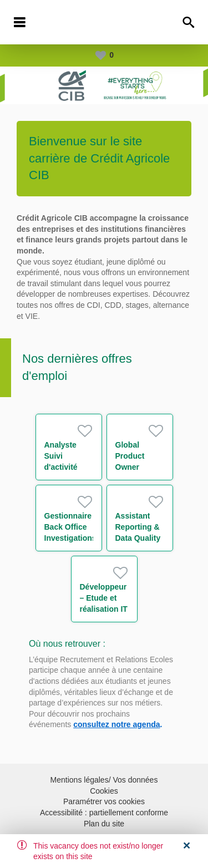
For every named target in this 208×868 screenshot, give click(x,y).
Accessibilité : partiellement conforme (104, 813)
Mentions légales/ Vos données (104, 780)
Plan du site (104, 824)
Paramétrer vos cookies (104, 801)
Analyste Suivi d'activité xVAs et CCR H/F (68, 467)
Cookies (104, 791)
